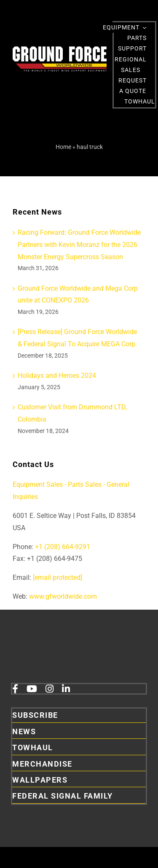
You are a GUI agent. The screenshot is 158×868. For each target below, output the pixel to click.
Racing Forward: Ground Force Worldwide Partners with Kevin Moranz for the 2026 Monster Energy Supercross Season (79, 245)
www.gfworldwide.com (63, 596)
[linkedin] (66, 689)
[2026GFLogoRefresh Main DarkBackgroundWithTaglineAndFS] (70, 642)
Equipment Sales (38, 484)
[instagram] (50, 689)
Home (63, 147)
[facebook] (15, 689)
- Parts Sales (83, 484)
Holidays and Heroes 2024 (57, 376)
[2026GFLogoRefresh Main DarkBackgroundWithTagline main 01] (60, 49)
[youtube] (32, 689)
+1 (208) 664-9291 (62, 547)
